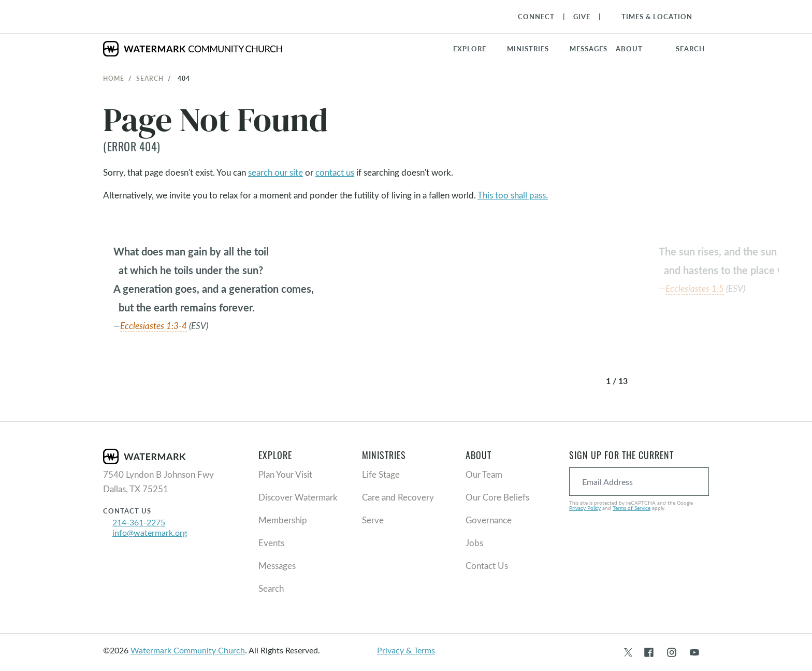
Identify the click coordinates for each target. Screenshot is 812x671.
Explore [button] (470, 49)
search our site (275, 172)
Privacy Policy (585, 508)
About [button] (629, 49)
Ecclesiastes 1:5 (695, 288)
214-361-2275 (139, 522)
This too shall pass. (513, 195)
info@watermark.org (150, 532)
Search (150, 78)
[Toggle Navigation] (652, 17)
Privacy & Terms (406, 650)
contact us (335, 172)
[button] (534, 49)
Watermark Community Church (188, 650)
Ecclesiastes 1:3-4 (154, 326)
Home (114, 78)
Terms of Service (632, 508)
